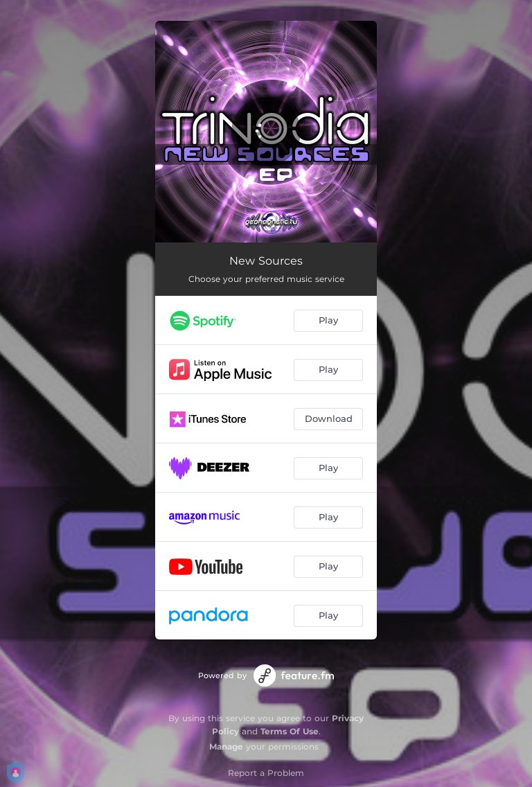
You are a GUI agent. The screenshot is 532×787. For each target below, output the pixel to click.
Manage (226, 746)
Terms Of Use (290, 731)
